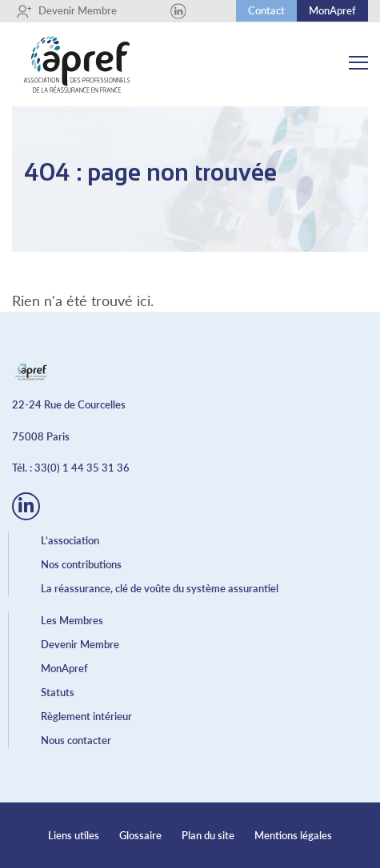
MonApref (332, 10)
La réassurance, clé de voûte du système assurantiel (160, 588)
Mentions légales (293, 835)
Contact (266, 10)
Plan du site (208, 835)
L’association (70, 540)
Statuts (58, 692)
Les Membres (72, 620)
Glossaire (140, 835)
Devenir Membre (66, 11)
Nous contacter (76, 740)
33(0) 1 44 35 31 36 (82, 468)
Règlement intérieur (86, 716)
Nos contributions (81, 564)
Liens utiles (74, 835)
